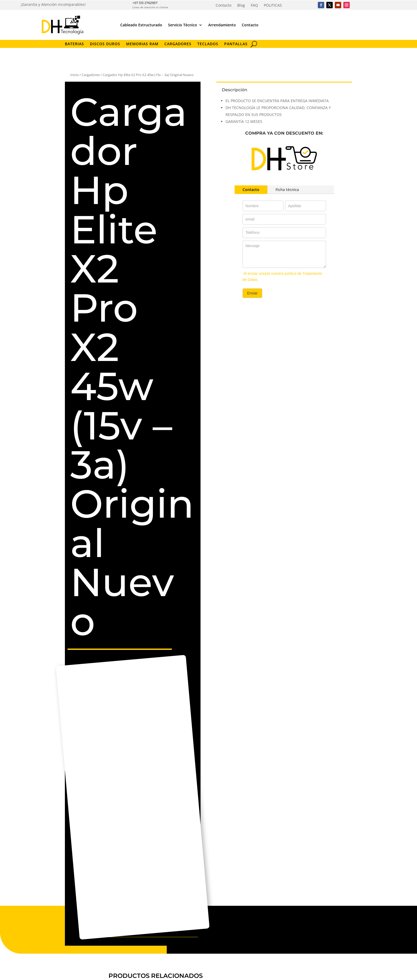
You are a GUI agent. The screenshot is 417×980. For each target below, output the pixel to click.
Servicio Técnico (183, 25)
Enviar (252, 293)
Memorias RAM (142, 44)
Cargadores (178, 44)
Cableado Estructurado (141, 25)
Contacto (224, 6)
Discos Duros (105, 44)
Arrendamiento (222, 25)
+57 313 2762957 (145, 3)
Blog (241, 6)
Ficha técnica (287, 190)
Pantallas (236, 44)
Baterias (74, 44)
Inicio (74, 75)
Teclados (208, 44)
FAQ (254, 6)
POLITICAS (273, 6)
